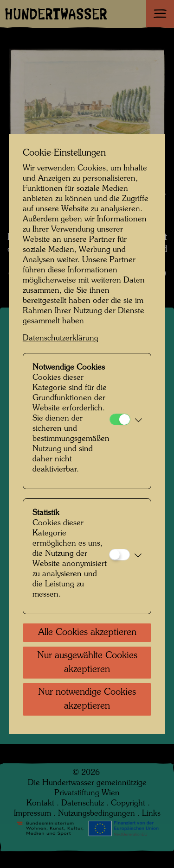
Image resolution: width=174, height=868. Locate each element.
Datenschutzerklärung (61, 338)
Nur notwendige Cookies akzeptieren (87, 699)
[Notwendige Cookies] (120, 419)
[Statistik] (119, 555)
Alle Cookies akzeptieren (87, 633)
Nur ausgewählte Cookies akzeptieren (87, 663)
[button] (139, 421)
